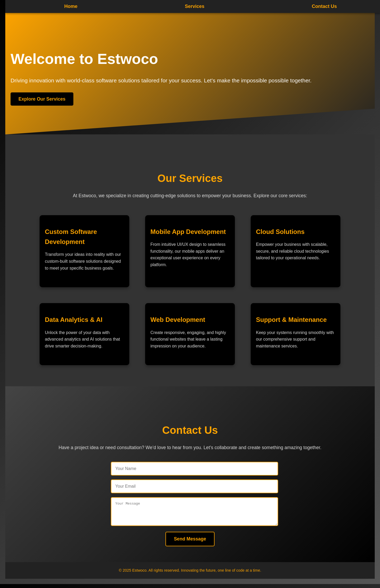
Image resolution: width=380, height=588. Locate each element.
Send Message (190, 543)
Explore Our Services (42, 99)
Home (71, 6)
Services (194, 6)
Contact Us (324, 6)
